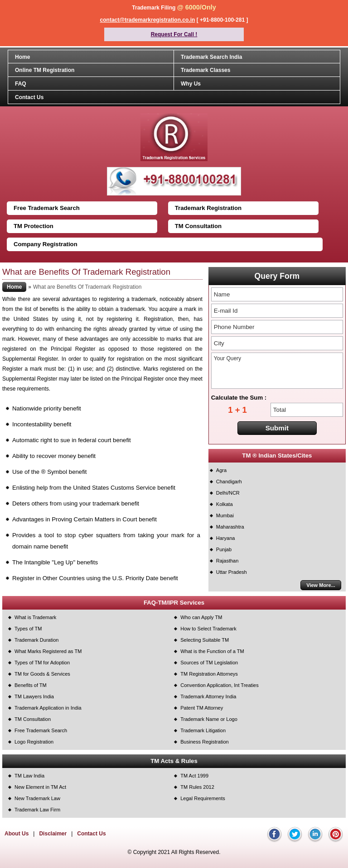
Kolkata (225, 504)
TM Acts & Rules (174, 761)
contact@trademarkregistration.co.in (148, 20)
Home (22, 57)
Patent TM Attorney (202, 708)
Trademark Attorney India (208, 696)
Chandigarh (229, 482)
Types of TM (28, 629)
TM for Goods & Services (42, 674)
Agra (221, 470)
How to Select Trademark (208, 629)
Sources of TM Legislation (209, 663)
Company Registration (46, 244)
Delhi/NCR (228, 493)
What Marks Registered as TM (48, 651)
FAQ (21, 84)
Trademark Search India (211, 57)
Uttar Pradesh (232, 572)
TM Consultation (198, 226)
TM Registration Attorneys (209, 674)
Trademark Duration (36, 640)
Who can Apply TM (201, 617)
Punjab (224, 549)
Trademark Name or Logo (209, 719)
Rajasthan (227, 561)
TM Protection (34, 226)
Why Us (191, 84)
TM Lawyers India (34, 696)
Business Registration (204, 742)
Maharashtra (230, 527)
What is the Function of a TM (212, 651)
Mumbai (225, 515)
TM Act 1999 (194, 776)
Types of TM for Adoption (42, 663)
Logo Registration (34, 742)
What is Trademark (35, 617)
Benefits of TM (31, 685)
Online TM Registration (45, 70)
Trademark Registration (208, 208)
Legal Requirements (203, 798)
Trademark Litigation (203, 730)
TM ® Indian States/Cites (277, 455)
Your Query (277, 371)
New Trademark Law (37, 798)
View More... (321, 585)
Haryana (226, 538)
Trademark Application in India (48, 708)
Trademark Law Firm (37, 810)
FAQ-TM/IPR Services (174, 603)
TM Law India (29, 776)
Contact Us (29, 97)
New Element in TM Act (40, 787)
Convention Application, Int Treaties (219, 685)
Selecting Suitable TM (205, 640)
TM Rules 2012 (197, 787)
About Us (17, 834)
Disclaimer (53, 834)
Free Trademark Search (47, 208)
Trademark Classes (205, 70)
